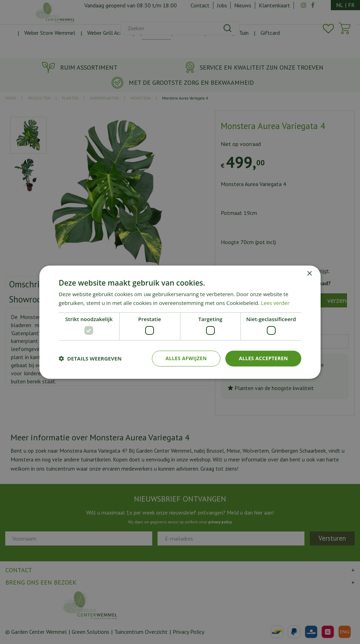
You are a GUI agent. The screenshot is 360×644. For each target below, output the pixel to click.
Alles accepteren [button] (263, 358)
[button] (90, 358)
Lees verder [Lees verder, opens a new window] (275, 303)
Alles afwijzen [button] (186, 358)
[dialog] (180, 322)
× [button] (309, 273)
